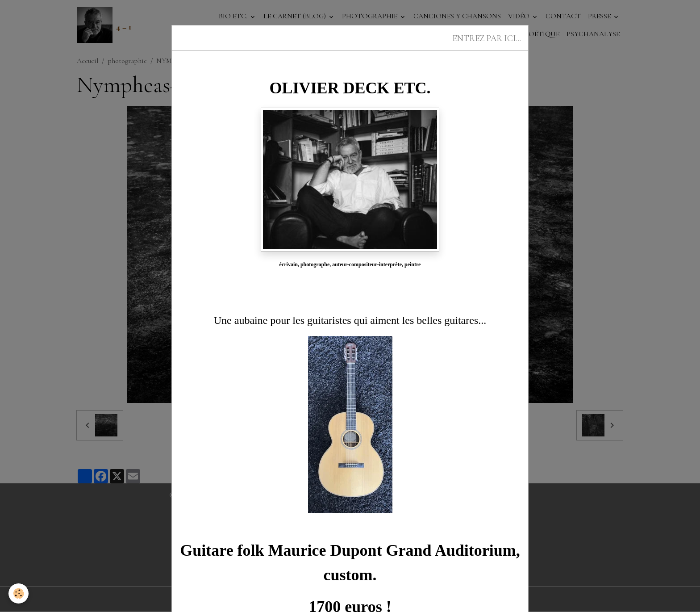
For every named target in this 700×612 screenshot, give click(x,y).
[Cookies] (19, 593)
